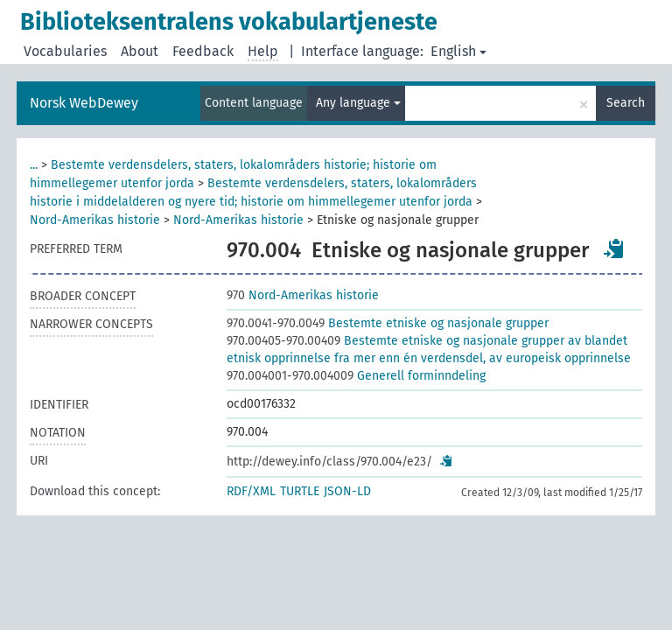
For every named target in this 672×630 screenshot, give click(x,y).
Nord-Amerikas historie (95, 220)
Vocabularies (65, 51)
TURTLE (300, 491)
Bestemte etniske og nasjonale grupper (388, 323)
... (34, 165)
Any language (358, 103)
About (140, 51)
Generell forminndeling (356, 376)
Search (626, 103)
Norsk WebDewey (84, 103)
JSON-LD (347, 491)
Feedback (203, 51)
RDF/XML (251, 491)
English (458, 51)
